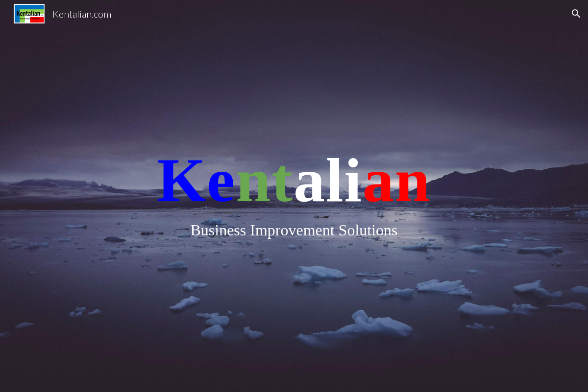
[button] (576, 14)
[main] (294, 196)
